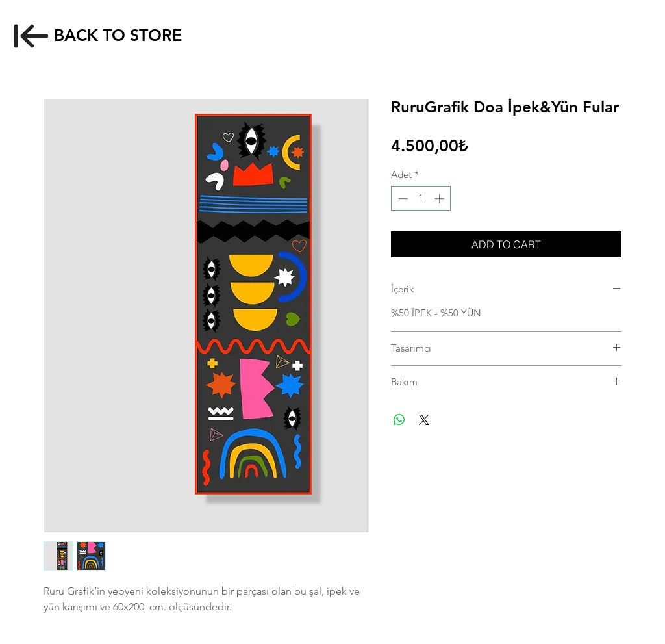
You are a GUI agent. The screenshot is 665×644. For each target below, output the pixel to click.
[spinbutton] (421, 199)
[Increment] (441, 199)
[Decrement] (402, 199)
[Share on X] (424, 420)
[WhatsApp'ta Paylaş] (399, 420)
